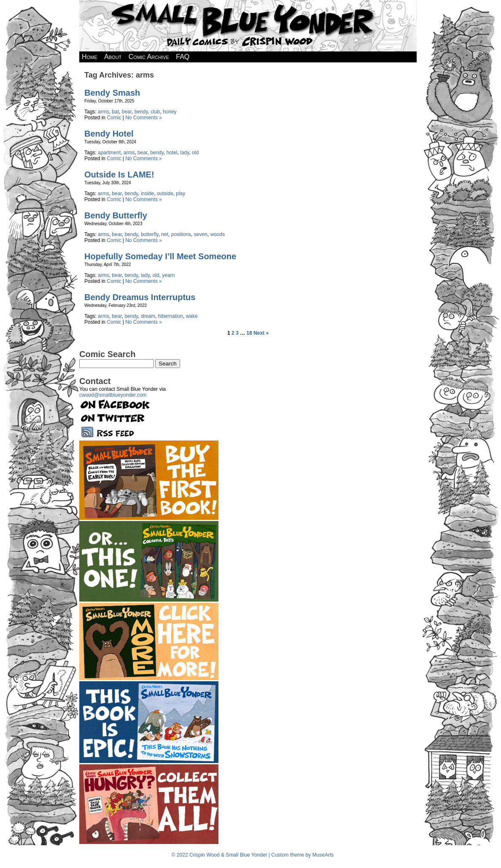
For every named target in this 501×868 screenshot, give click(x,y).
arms (104, 112)
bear (127, 112)
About (113, 57)
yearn (168, 275)
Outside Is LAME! (119, 175)
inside (147, 193)
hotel (172, 153)
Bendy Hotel (109, 134)
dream (148, 316)
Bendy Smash (112, 93)
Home (90, 57)
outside (165, 193)
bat (115, 112)
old (195, 153)
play (180, 193)
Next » (261, 333)
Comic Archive (149, 57)
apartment (109, 153)
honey (170, 112)
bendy (141, 112)
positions (181, 234)
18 (249, 333)
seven (201, 234)
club (155, 112)
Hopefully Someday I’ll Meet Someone (160, 256)
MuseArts (323, 855)
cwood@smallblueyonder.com (113, 395)
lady (185, 153)
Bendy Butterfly (116, 215)
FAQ (183, 57)
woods (217, 234)
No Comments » (144, 118)
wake (192, 316)
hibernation (171, 316)
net (165, 234)
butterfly (150, 234)
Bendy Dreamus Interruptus (140, 297)
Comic (114, 118)
